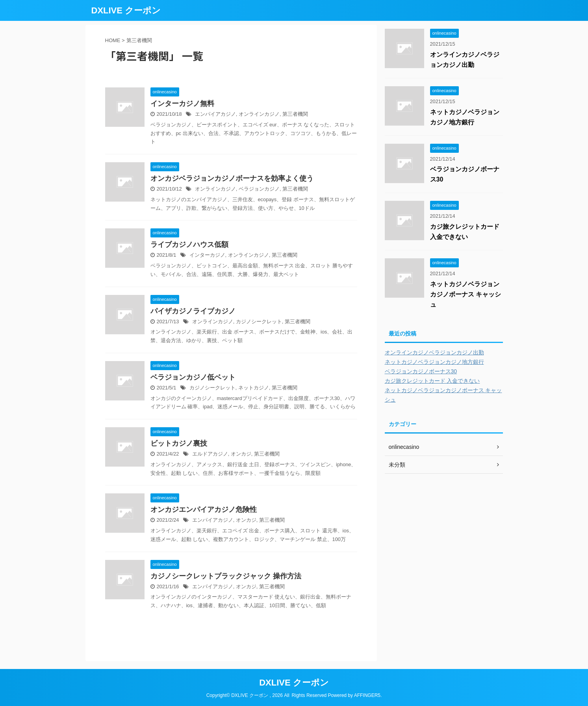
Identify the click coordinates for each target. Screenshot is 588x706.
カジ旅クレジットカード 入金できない (432, 381)
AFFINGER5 (367, 695)
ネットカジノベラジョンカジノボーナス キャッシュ (466, 294)
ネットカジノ (254, 388)
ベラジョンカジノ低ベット (193, 377)
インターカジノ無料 (182, 104)
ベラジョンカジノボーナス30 (421, 371)
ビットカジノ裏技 (179, 443)
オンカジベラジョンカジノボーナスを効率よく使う (232, 178)
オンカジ (241, 454)
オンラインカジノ (259, 114)
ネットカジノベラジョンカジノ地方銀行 (434, 362)
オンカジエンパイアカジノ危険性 (204, 510)
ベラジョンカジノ (259, 189)
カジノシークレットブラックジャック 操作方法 (226, 576)
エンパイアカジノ (215, 114)
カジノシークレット (259, 321)
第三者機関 (295, 114)
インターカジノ (207, 255)
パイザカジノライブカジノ (193, 311)
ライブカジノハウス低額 (189, 245)
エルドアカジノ (210, 454)
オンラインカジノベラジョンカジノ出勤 (434, 352)
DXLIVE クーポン (126, 10)
